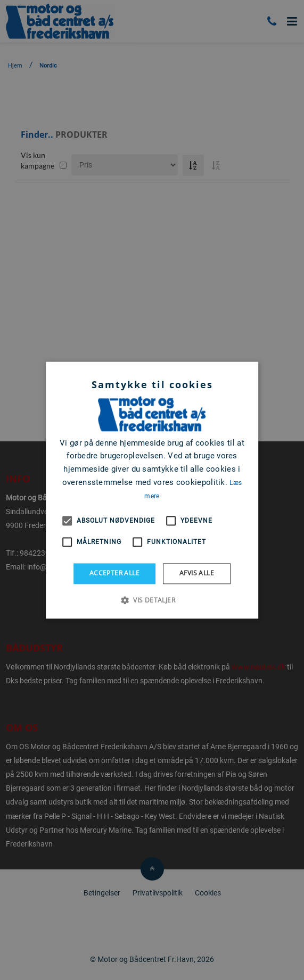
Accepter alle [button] (114, 573)
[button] (152, 600)
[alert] (152, 490)
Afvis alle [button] (197, 573)
